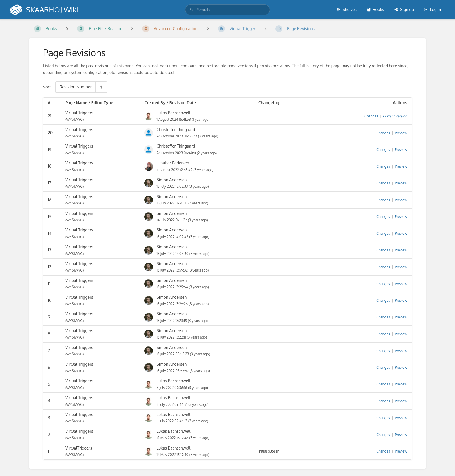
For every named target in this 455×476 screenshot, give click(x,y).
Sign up (404, 9)
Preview (401, 133)
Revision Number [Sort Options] (76, 87)
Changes (371, 116)
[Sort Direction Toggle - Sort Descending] (101, 87)
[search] (227, 10)
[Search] (192, 10)
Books (375, 9)
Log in (433, 9)
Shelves (347, 9)
